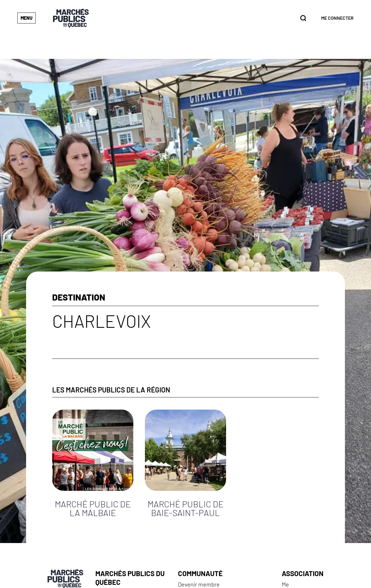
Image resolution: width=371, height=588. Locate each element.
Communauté (200, 573)
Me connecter (337, 18)
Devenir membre (199, 584)
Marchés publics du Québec (130, 578)
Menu (27, 18)
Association (303, 573)
